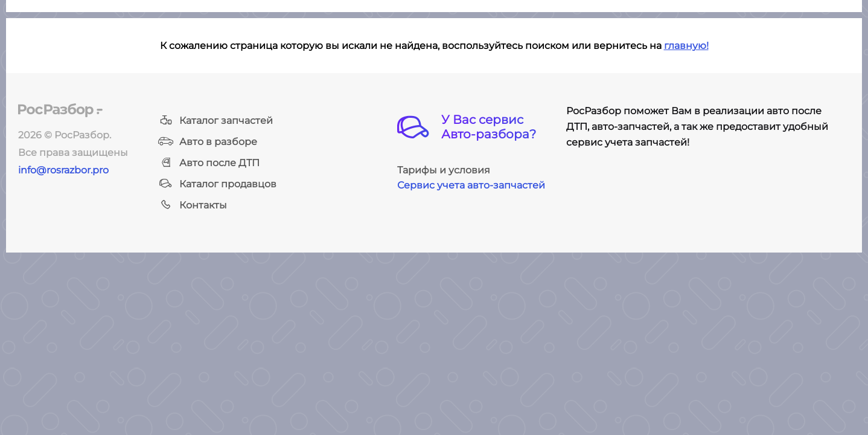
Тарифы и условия (444, 170)
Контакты (193, 205)
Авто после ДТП (209, 163)
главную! (686, 46)
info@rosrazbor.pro (63, 170)
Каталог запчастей (215, 121)
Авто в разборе (208, 142)
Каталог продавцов (217, 184)
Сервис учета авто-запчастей (471, 185)
